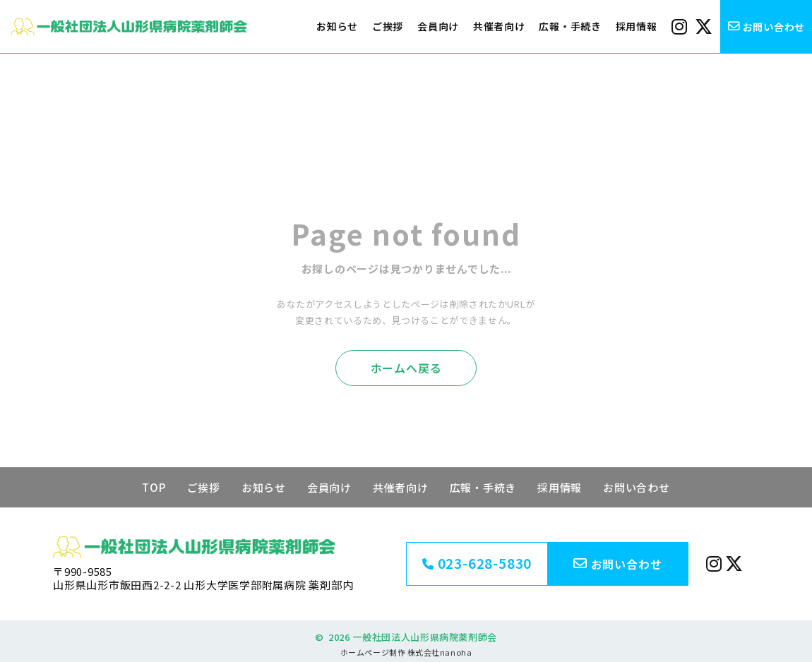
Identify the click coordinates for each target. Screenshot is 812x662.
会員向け (438, 26)
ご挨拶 (388, 26)
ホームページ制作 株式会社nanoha (406, 652)
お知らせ (337, 26)
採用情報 (637, 26)
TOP (154, 487)
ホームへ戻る (406, 368)
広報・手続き (570, 26)
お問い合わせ (637, 487)
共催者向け (499, 26)
